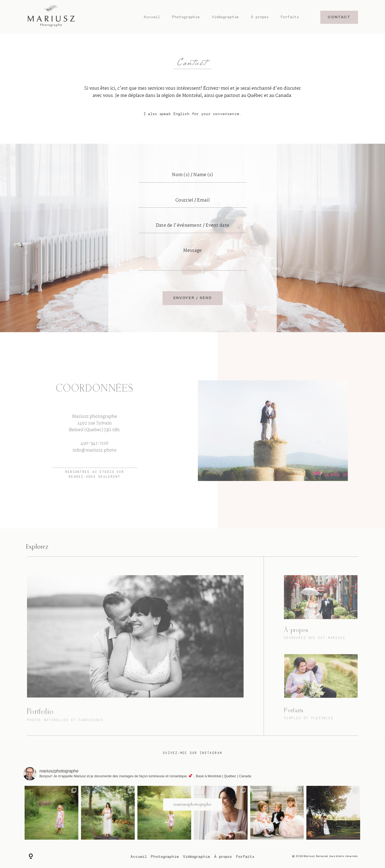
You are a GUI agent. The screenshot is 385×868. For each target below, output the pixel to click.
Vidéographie (225, 17)
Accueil (152, 17)
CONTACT (339, 17)
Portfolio (40, 712)
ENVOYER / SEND (193, 298)
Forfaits (290, 17)
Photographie (186, 17)
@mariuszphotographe (192, 804)
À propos (260, 17)
